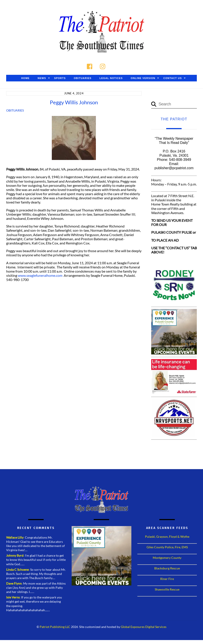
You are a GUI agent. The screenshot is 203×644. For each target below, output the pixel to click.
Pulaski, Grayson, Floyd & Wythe (167, 537)
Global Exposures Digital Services (144, 627)
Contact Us (173, 79)
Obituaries (83, 79)
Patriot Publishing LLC (55, 627)
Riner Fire (167, 579)
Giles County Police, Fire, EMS (167, 548)
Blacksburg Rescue (167, 569)
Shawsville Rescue (167, 590)
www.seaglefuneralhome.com (40, 276)
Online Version (143, 79)
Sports (60, 79)
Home (25, 79)
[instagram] (104, 66)
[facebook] (91, 66)
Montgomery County (167, 558)
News (42, 79)
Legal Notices (111, 79)
